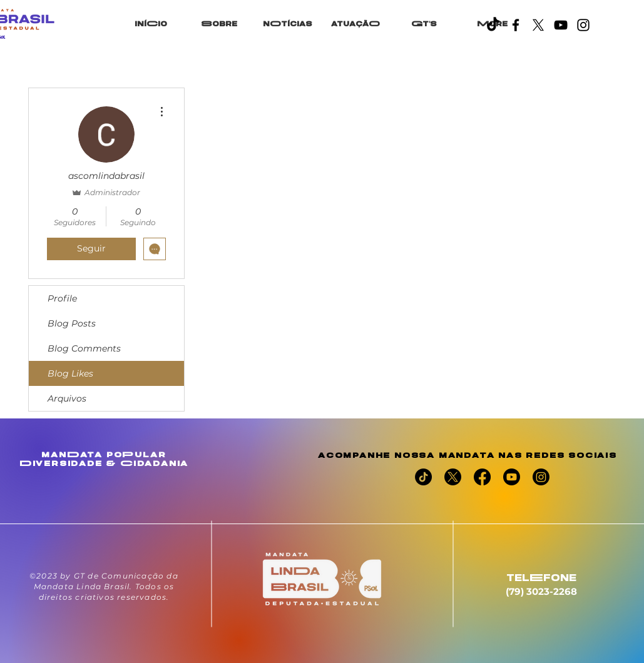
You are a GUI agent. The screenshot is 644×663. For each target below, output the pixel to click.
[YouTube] (561, 25)
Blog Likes (70, 373)
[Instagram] (583, 25)
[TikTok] (493, 25)
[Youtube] (512, 477)
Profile (62, 298)
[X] (538, 25)
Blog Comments (84, 348)
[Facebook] (516, 25)
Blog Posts (72, 323)
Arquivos (67, 398)
